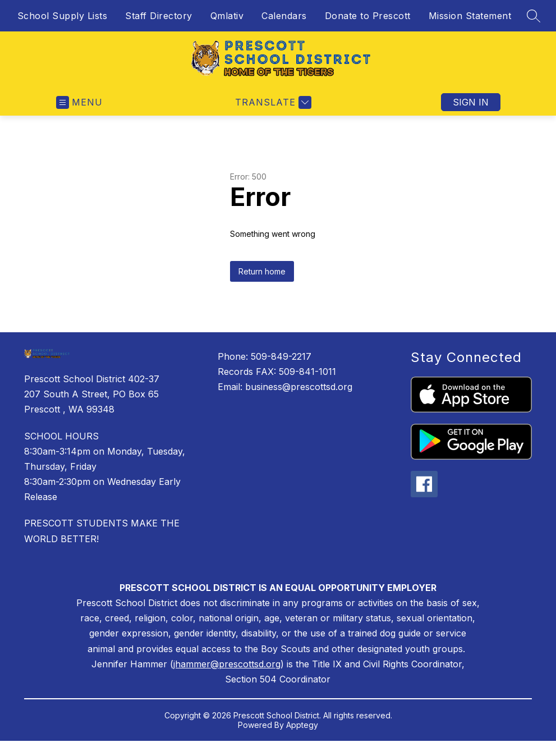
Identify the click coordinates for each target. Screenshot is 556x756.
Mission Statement (470, 16)
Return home (262, 271)
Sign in (471, 102)
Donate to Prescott (368, 16)
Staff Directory (159, 16)
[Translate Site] (272, 102)
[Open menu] (79, 102)
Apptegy (302, 725)
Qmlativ (227, 16)
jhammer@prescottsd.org (227, 664)
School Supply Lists (63, 16)
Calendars (284, 16)
